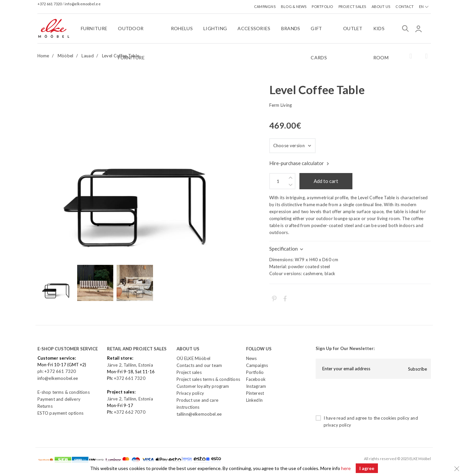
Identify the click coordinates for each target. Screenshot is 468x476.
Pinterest (255, 393)
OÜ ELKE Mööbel (193, 358)
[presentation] (366, 397)
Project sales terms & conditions (208, 379)
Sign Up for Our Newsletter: (345, 348)
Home (43, 56)
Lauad (88, 56)
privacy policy (337, 425)
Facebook (256, 379)
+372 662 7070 (130, 412)
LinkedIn (254, 400)
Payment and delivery (59, 399)
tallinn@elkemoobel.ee (199, 414)
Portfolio (255, 372)
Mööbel (66, 56)
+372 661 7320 (50, 4)
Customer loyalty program (203, 386)
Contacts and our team (199, 365)
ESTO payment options (60, 413)
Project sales (189, 372)
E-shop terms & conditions (64, 392)
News (252, 358)
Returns (45, 406)
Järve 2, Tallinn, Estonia (130, 365)
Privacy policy (190, 393)
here (346, 468)
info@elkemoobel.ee (83, 4)
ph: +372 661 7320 (57, 371)
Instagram (256, 386)
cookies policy (395, 418)
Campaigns (257, 365)
